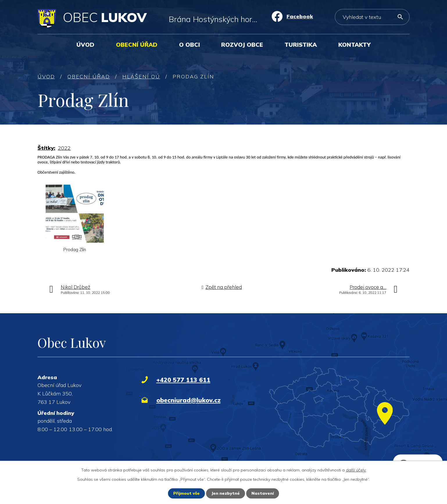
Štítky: (46, 148)
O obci (189, 45)
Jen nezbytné (226, 493)
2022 (64, 148)
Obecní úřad (137, 45)
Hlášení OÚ (141, 76)
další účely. (356, 470)
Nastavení (263, 493)
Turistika (301, 45)
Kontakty (354, 45)
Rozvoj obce (242, 45)
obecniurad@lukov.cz (188, 400)
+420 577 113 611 (183, 380)
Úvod (85, 45)
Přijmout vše (186, 493)
